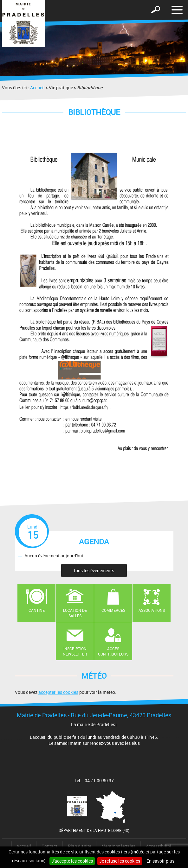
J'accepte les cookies (72, 861)
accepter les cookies (58, 692)
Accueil (37, 88)
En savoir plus (160, 861)
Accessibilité (159, 846)
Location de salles (75, 613)
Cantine (37, 610)
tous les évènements (94, 570)
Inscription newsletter (75, 651)
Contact (49, 846)
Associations (152, 610)
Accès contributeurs (113, 651)
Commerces (113, 610)
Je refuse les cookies (120, 861)
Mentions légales (118, 846)
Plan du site (80, 846)
